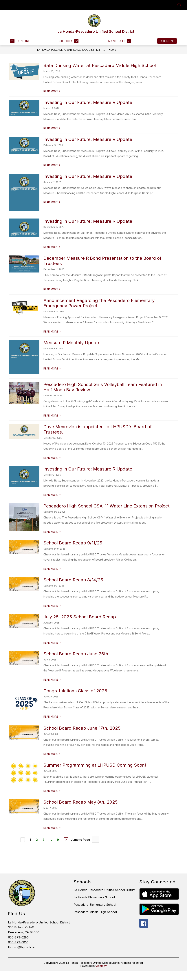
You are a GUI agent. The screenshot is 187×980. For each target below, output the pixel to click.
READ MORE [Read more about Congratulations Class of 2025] (52, 717)
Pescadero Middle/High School (95, 912)
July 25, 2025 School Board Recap (80, 617)
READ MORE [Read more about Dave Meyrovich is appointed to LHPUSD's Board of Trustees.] (52, 458)
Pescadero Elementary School (95, 905)
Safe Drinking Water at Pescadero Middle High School (100, 65)
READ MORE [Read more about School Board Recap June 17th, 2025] (52, 754)
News (112, 50)
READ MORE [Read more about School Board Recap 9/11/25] (52, 569)
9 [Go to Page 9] (58, 840)
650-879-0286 (18, 937)
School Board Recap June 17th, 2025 (82, 728)
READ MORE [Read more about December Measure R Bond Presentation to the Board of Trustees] (52, 289)
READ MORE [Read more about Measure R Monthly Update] (52, 368)
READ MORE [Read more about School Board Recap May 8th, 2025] (52, 828)
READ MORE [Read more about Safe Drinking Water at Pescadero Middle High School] (52, 91)
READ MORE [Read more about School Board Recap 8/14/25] (52, 606)
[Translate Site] (118, 41)
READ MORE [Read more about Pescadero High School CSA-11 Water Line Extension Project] (52, 532)
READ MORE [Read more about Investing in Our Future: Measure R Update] (52, 128)
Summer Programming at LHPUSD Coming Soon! (95, 765)
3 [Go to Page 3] (44, 840)
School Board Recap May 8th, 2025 (81, 802)
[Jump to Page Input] (96, 840)
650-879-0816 (18, 942)
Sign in (167, 41)
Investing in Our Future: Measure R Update (88, 102)
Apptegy (101, 966)
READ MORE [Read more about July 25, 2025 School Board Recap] (52, 643)
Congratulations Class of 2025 (75, 691)
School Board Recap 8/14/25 (73, 580)
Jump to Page (80, 840)
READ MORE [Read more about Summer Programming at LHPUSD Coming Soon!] (52, 791)
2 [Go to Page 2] (37, 840)
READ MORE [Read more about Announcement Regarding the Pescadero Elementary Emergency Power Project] (52, 332)
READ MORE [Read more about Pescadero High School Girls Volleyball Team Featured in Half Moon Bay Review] (52, 416)
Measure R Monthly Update (72, 343)
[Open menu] (20, 41)
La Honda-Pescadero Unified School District (69, 50)
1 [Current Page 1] (30, 840)
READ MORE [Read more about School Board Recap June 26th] (52, 680)
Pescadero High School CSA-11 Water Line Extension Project (107, 506)
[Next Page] (66, 840)
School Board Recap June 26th (76, 654)
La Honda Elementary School (94, 897)
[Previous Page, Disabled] (23, 840)
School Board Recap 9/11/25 (73, 543)
